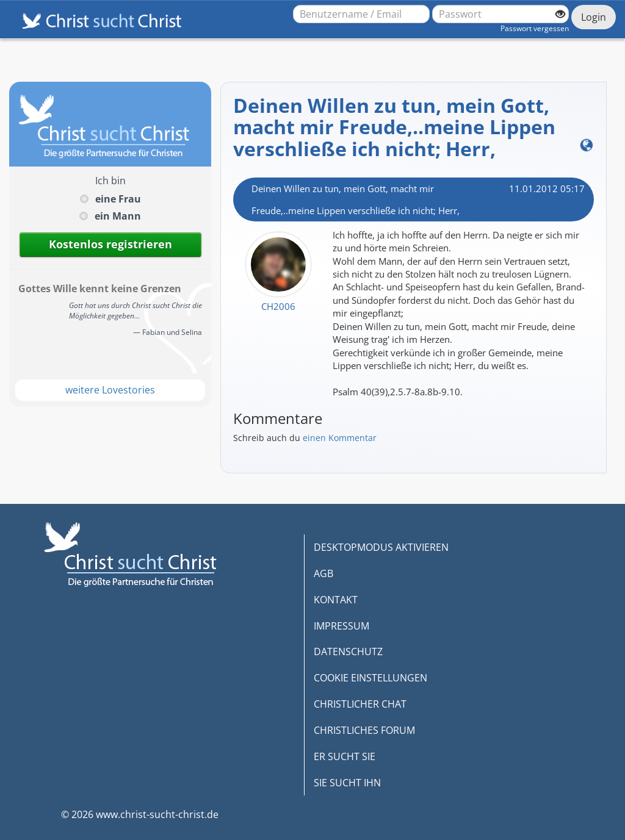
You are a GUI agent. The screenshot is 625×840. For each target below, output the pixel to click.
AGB (323, 573)
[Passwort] (500, 14)
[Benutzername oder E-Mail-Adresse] (361, 14)
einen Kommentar (340, 438)
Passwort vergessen (535, 28)
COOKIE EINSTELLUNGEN (370, 678)
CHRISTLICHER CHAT (360, 704)
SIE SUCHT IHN (347, 783)
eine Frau (118, 199)
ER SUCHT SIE (345, 756)
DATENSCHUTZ (348, 652)
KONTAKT (336, 600)
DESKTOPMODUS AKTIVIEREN (381, 547)
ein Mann (118, 216)
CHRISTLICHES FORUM (364, 730)
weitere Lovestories (110, 390)
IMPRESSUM (341, 626)
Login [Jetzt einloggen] (594, 17)
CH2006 (278, 306)
